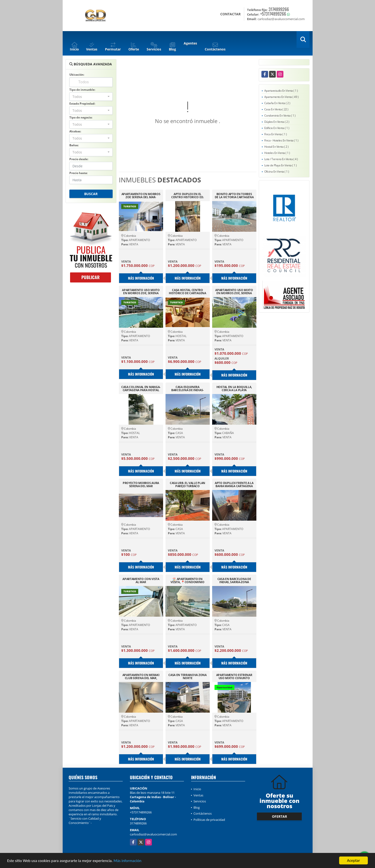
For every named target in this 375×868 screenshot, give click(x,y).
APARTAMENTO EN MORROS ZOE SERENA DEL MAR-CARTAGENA (141, 196)
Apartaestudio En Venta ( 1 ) (281, 91)
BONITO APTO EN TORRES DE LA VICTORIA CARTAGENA (234, 196)
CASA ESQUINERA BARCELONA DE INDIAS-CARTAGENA (187, 389)
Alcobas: (75, 131)
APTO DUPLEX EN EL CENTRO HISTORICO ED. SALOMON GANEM (187, 196)
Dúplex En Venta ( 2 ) (277, 122)
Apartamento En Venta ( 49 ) (281, 97)
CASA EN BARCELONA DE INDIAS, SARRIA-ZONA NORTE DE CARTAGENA (234, 581)
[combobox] (91, 97)
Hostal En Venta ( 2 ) (276, 147)
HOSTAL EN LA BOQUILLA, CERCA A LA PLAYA (234, 389)
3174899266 (279, 9)
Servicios (200, 801)
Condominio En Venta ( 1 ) (280, 116)
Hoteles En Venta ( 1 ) (277, 153)
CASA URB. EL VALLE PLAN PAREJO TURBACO (187, 485)
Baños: (74, 145)
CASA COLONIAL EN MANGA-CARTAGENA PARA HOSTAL (141, 389)
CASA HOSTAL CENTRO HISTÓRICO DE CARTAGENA (187, 292)
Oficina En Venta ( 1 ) (277, 172)
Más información (127, 861)
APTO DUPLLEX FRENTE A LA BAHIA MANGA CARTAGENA (234, 485)
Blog (197, 807)
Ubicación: (77, 75)
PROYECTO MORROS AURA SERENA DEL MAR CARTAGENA (141, 485)
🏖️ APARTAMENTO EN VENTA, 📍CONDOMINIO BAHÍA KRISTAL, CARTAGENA (188, 581)
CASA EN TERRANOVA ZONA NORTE (187, 676)
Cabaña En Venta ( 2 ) (277, 103)
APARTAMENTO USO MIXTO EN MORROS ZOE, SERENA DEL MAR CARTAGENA (141, 292)
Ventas (198, 795)
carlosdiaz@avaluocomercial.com (153, 834)
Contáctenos (203, 813)
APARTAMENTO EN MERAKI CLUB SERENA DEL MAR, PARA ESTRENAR (141, 676)
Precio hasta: (78, 173)
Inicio (197, 789)
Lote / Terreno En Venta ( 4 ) (281, 159)
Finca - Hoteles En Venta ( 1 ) (281, 140)
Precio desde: (79, 159)
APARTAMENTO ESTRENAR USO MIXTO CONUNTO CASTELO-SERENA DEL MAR (234, 676)
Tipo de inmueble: (82, 90)
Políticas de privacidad (209, 820)
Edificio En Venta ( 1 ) (277, 128)
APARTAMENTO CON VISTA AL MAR (141, 581)
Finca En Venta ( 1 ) (276, 134)
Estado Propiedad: (82, 104)
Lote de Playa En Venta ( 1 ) (281, 165)
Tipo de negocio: (81, 117)
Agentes (190, 43)
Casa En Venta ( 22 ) (276, 109)
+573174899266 (273, 14)
